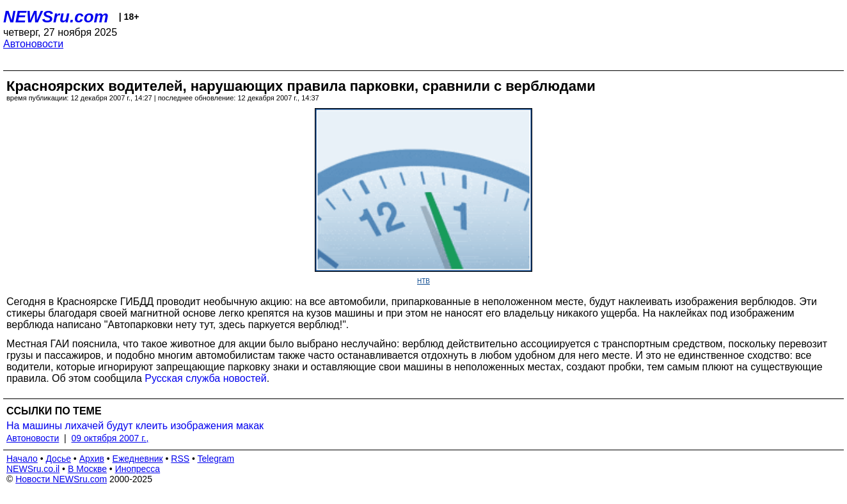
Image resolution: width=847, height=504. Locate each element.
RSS (180, 459)
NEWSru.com (56, 17)
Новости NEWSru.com (61, 479)
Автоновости (33, 44)
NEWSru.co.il (33, 469)
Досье (58, 459)
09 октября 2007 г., (110, 438)
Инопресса (138, 469)
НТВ (423, 281)
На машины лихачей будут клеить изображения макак (135, 426)
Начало (22, 459)
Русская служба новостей (205, 378)
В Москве (87, 469)
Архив (92, 459)
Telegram (216, 459)
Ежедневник (138, 459)
